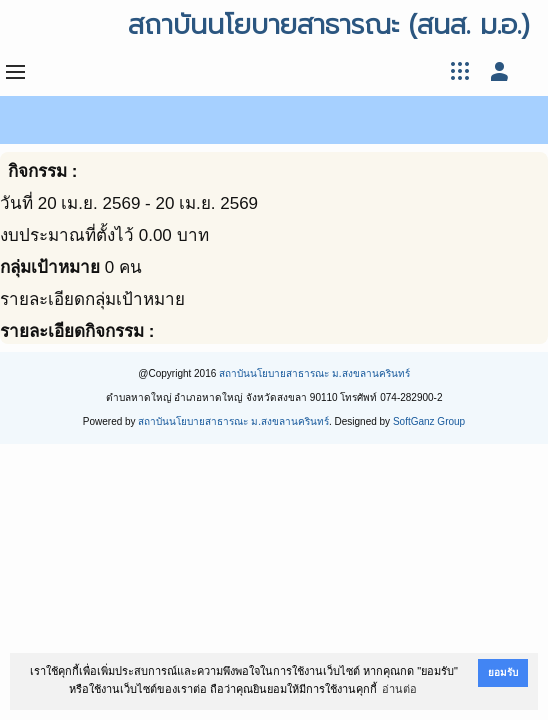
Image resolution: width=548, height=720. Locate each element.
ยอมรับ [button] (503, 672)
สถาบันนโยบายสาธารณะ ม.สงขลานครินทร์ (314, 373)
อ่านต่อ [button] (399, 689)
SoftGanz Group (429, 421)
